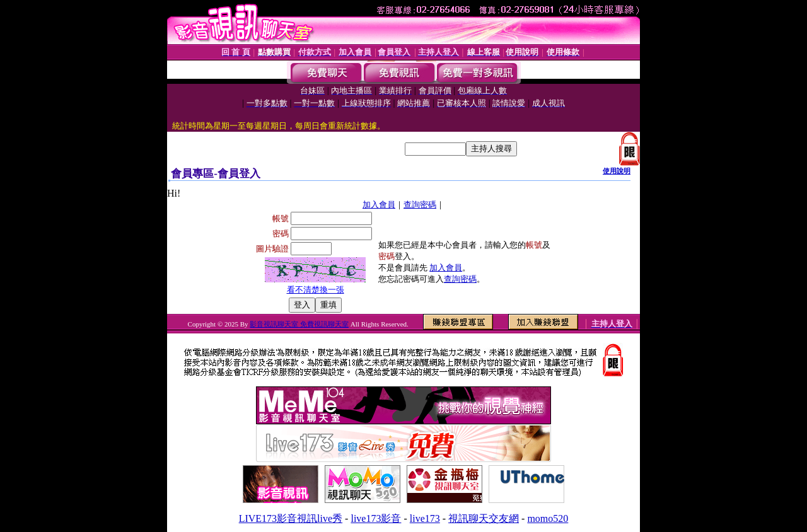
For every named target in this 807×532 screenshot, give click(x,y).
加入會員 (379, 205)
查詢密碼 (420, 205)
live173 (425, 518)
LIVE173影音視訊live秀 (291, 518)
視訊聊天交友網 (484, 518)
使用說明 (617, 171)
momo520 (548, 518)
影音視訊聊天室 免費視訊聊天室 (299, 324)
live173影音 (376, 518)
